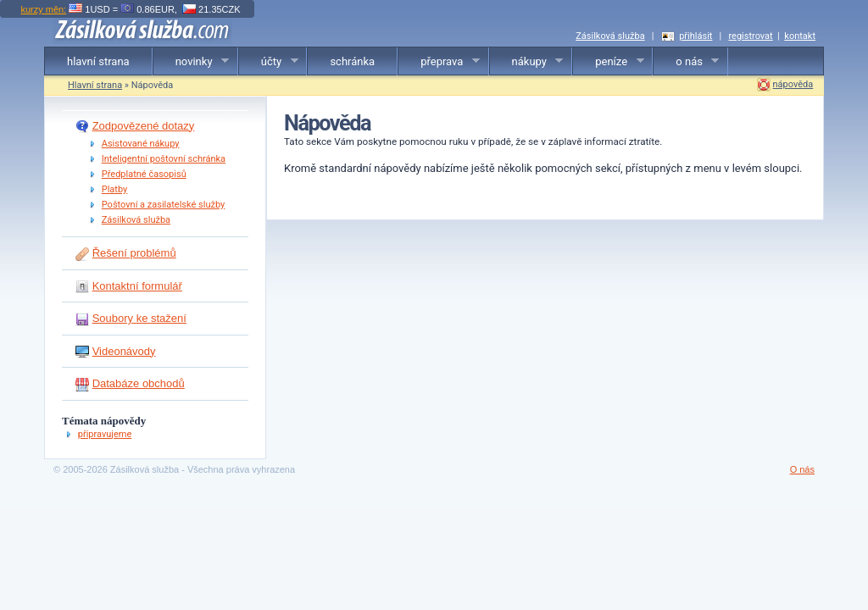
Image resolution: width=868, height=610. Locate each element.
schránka (352, 61)
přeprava (439, 62)
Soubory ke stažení (139, 318)
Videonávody (124, 351)
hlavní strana (98, 61)
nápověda (793, 84)
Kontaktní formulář (137, 286)
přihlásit (696, 36)
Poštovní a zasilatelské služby (164, 205)
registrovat (750, 36)
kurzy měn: (43, 9)
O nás (802, 469)
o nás (686, 62)
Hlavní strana (95, 85)
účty (269, 62)
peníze (608, 62)
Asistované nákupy (141, 144)
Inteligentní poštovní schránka (164, 159)
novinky (191, 62)
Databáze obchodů (139, 383)
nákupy (527, 62)
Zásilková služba (610, 36)
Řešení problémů (134, 253)
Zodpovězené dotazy (144, 126)
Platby (115, 189)
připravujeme (105, 434)
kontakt (800, 36)
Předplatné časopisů (144, 174)
